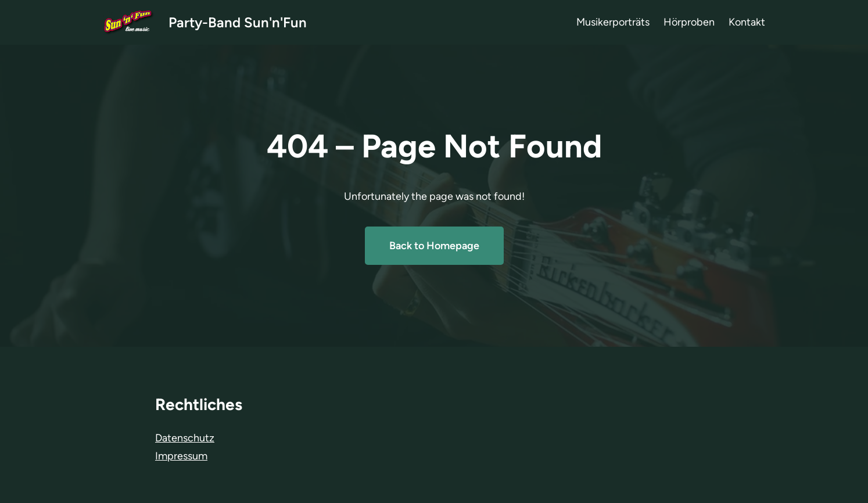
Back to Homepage (434, 246)
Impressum (181, 456)
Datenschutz (185, 438)
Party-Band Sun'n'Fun (238, 22)
